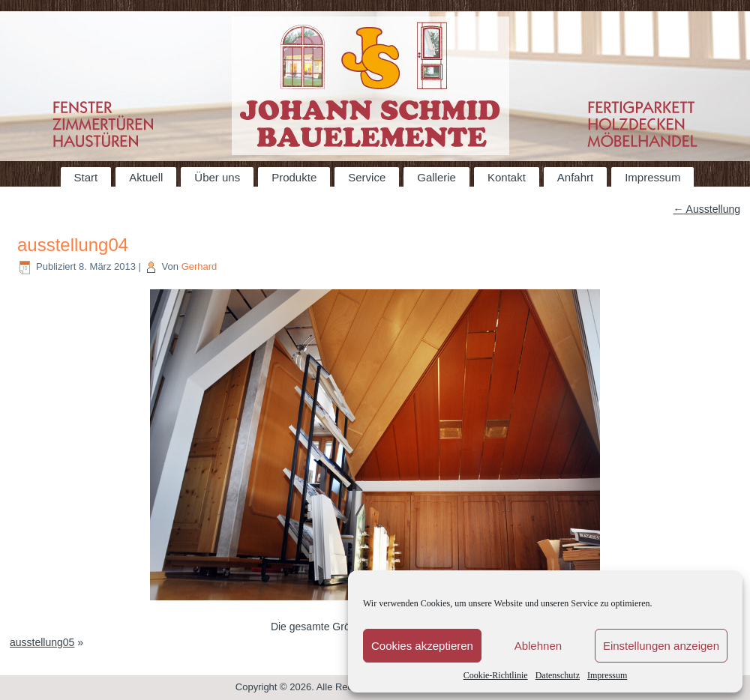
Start (86, 177)
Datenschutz (558, 675)
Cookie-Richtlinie (496, 675)
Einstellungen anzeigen (661, 646)
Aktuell (146, 177)
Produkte (294, 177)
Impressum (607, 675)
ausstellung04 (73, 245)
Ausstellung (707, 209)
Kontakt (507, 177)
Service (367, 177)
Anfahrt (575, 177)
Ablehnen (538, 646)
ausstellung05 (42, 642)
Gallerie (436, 177)
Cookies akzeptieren (422, 646)
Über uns (217, 177)
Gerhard (199, 266)
